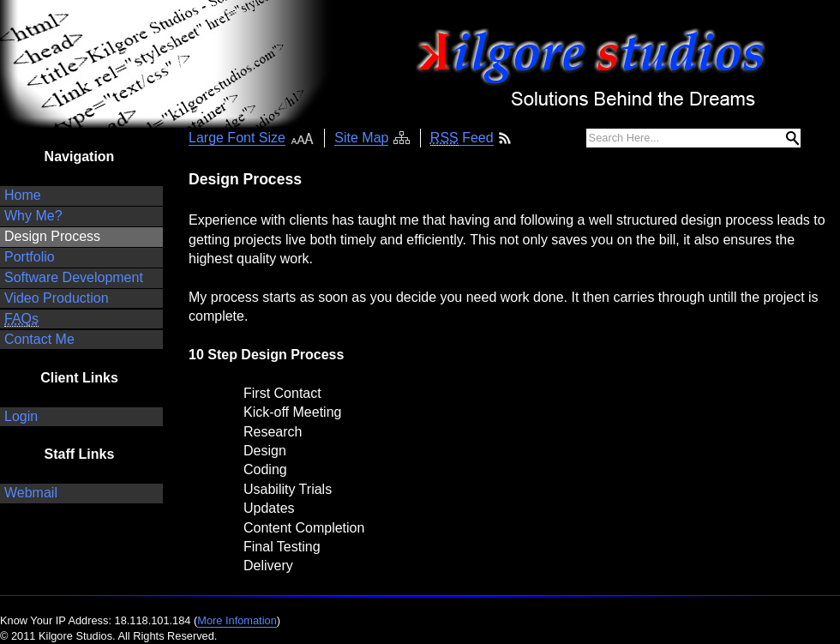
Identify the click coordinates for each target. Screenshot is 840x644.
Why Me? (33, 216)
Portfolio (30, 257)
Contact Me (39, 339)
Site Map (361, 138)
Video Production (57, 298)
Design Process (52, 236)
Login (21, 416)
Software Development (74, 277)
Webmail (31, 493)
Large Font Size (237, 138)
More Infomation (237, 620)
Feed (462, 138)
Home (23, 195)
